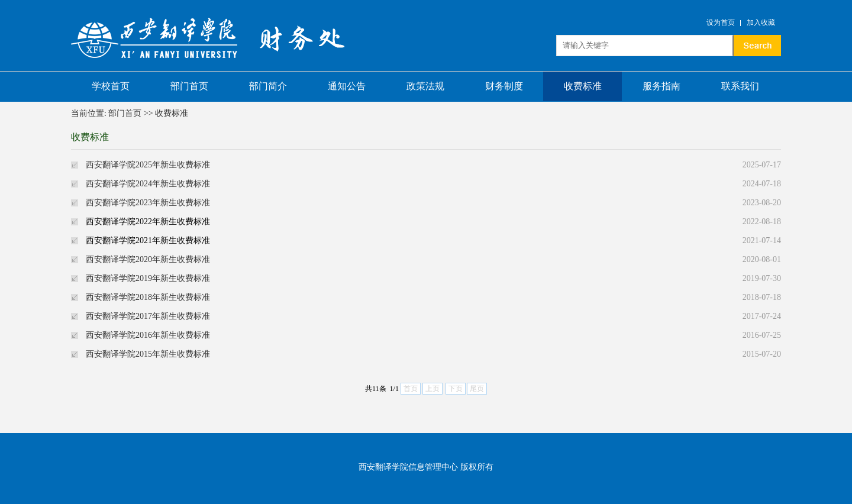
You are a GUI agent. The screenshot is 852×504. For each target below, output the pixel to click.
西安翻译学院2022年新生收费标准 (148, 222)
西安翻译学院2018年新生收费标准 (148, 297)
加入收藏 (761, 22)
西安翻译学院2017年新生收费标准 (148, 316)
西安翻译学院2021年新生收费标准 (148, 240)
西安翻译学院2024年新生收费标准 (148, 184)
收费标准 (583, 86)
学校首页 (111, 86)
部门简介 (268, 86)
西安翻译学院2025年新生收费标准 (148, 165)
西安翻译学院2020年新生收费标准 (148, 259)
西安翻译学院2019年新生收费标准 (148, 278)
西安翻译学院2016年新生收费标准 (148, 335)
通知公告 (347, 86)
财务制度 (504, 86)
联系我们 (740, 86)
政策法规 (425, 86)
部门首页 (189, 86)
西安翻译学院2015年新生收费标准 (148, 354)
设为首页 (721, 22)
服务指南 (661, 86)
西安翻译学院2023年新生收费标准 (148, 203)
